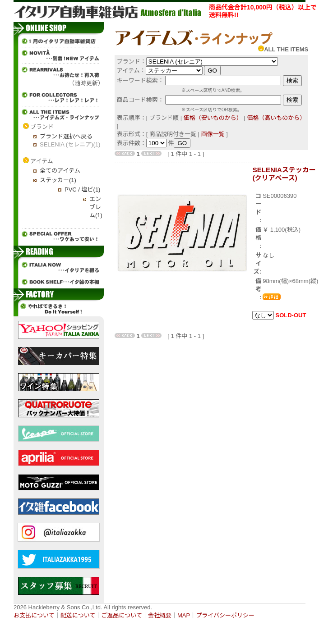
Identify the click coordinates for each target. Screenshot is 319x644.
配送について (78, 615)
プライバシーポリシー (225, 615)
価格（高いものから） (276, 118)
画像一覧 (213, 134)
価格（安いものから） (213, 118)
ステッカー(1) (58, 180)
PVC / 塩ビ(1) (82, 190)
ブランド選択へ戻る (66, 136)
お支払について (34, 615)
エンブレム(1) (96, 207)
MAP (184, 615)
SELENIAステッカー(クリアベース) (284, 174)
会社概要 (160, 615)
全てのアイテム (60, 171)
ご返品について (122, 615)
